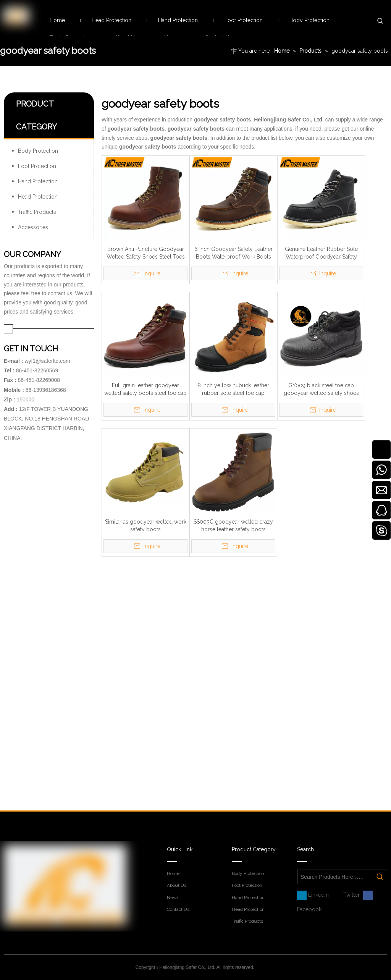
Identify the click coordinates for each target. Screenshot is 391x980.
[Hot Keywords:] (380, 21)
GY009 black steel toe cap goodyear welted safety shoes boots (321, 390)
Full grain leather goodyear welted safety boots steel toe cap (145, 389)
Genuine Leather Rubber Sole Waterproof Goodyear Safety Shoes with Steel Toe (321, 253)
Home (173, 873)
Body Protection (38, 151)
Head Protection (38, 197)
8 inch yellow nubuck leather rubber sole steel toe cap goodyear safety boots (233, 390)
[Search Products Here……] (335, 877)
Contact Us (178, 909)
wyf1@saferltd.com (47, 361)
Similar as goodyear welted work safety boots (146, 526)
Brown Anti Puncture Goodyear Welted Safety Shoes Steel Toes (146, 253)
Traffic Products (37, 212)
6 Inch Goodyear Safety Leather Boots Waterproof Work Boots (233, 253)
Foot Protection (37, 166)
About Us (177, 885)
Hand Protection (38, 181)
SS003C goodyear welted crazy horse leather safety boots (233, 526)
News (173, 898)
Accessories (33, 227)
